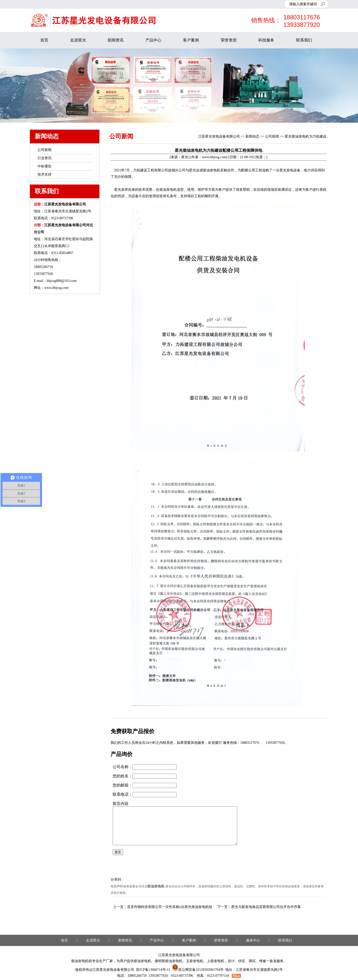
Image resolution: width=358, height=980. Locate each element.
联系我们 (304, 40)
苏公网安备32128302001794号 (198, 970)
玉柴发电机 (195, 961)
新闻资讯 (116, 40)
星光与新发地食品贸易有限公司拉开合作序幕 (266, 907)
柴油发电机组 (82, 961)
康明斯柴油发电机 (169, 961)
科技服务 (266, 40)
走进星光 (78, 40)
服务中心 (253, 940)
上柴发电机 (216, 961)
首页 (44, 40)
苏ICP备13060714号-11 (153, 970)
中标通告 (45, 166)
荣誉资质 (229, 40)
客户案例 (191, 40)
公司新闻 (272, 136)
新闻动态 (252, 136)
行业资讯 (45, 158)
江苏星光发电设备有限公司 (219, 136)
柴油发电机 (156, 886)
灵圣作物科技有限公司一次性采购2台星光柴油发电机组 (170, 907)
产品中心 (153, 40)
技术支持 (45, 174)
